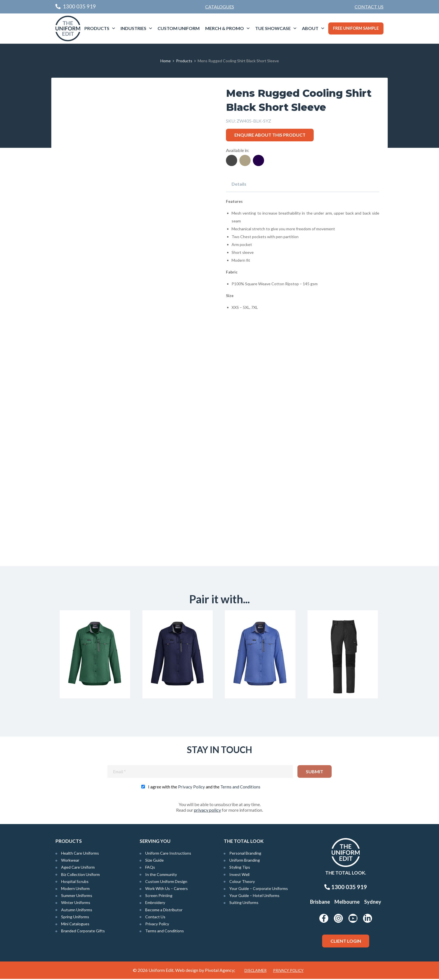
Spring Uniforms (75, 918)
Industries (133, 28)
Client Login (346, 942)
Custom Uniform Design (166, 883)
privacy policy (207, 811)
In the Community (161, 876)
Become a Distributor (164, 911)
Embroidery (155, 904)
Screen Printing (159, 897)
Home (166, 61)
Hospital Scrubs (75, 883)
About (310, 28)
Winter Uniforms (76, 904)
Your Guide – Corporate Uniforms (259, 890)
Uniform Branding (245, 861)
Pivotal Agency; (220, 971)
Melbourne (347, 903)
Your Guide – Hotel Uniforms (254, 897)
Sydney (373, 903)
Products (97, 28)
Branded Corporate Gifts (83, 932)
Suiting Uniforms (244, 904)
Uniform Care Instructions (168, 854)
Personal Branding (245, 854)
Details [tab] (239, 184)
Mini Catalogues (75, 925)
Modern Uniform (75, 890)
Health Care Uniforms (80, 854)
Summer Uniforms (77, 897)
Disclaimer (256, 972)
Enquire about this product (270, 135)
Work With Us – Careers (167, 890)
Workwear (70, 861)
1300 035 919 (346, 888)
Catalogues (220, 7)
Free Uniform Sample (356, 28)
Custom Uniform (179, 28)
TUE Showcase (273, 28)
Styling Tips (240, 869)
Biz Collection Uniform (80, 876)
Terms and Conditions (240, 788)
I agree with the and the (204, 788)
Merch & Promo (225, 28)
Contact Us (369, 7)
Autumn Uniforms (77, 911)
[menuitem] (369, 7)
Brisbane (320, 903)
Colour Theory (242, 883)
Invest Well (239, 876)
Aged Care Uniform (78, 869)
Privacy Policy (191, 788)
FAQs (150, 869)
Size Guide (154, 861)
